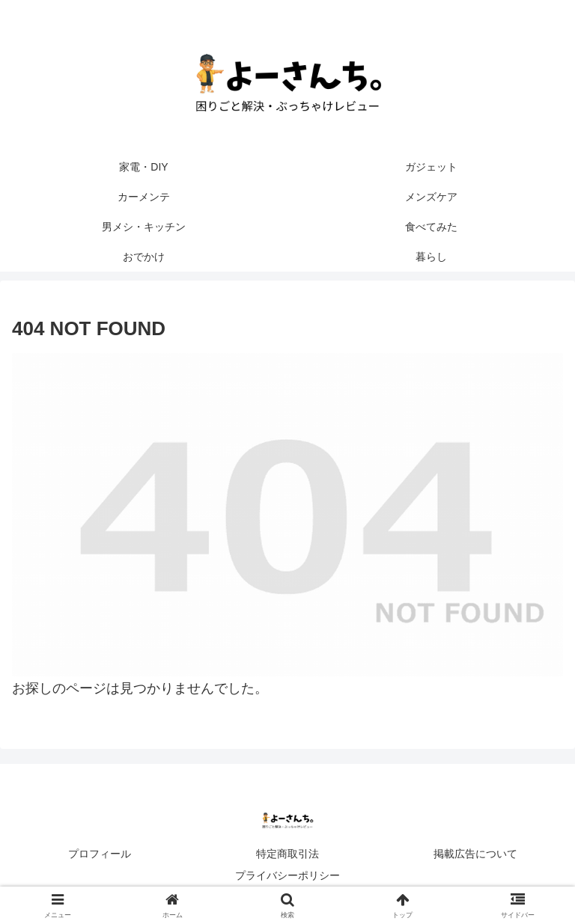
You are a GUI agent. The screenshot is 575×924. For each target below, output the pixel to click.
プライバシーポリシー (287, 875)
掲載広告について (475, 854)
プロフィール (100, 854)
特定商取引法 (287, 854)
